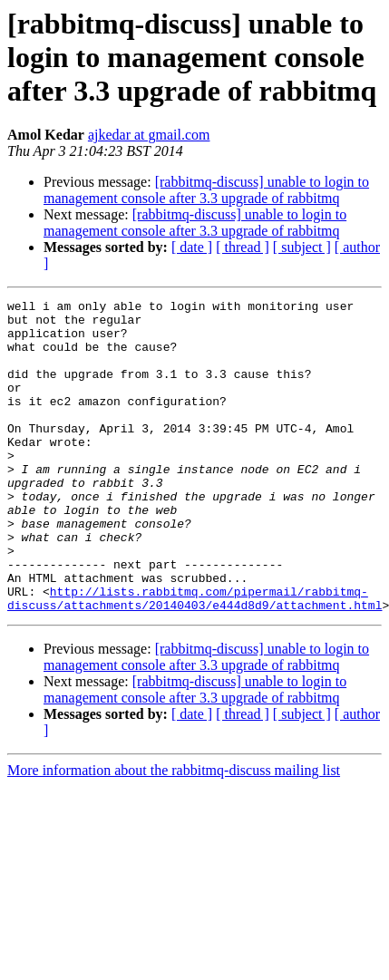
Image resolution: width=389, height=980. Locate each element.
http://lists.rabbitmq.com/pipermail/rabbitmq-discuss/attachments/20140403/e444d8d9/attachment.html (194, 659)
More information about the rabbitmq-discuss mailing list (174, 833)
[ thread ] (243, 247)
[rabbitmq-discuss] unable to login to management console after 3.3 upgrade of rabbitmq (206, 190)
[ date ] (192, 247)
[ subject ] (302, 247)
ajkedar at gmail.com (149, 135)
